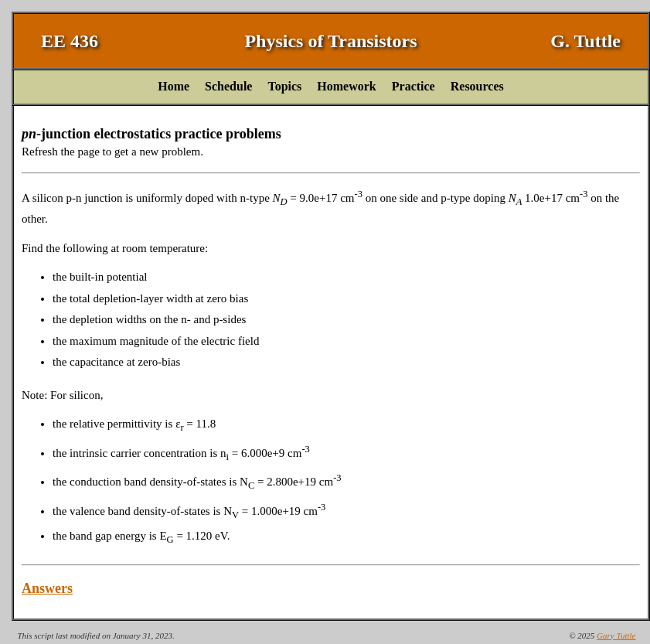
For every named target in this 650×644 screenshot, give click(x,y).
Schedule (228, 86)
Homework (346, 86)
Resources (477, 86)
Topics (284, 86)
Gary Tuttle (616, 635)
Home (174, 86)
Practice (413, 86)
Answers (47, 588)
